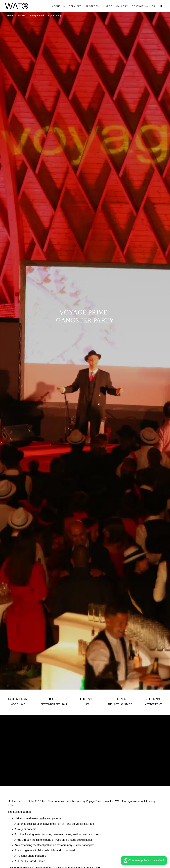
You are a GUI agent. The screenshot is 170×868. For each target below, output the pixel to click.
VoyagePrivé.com (104, 818)
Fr (153, 6)
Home (10, 15)
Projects (91, 6)
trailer (46, 835)
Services (74, 6)
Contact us (139, 6)
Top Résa (51, 818)
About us (57, 6)
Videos (106, 6)
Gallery (121, 6)
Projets (23, 15)
